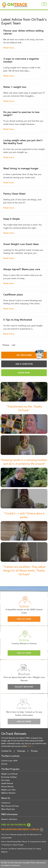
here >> (31, 746)
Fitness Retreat (7, 787)
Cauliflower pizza (13, 295)
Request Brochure (24, 687)
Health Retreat (7, 783)
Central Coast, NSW (9, 761)
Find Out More (24, 619)
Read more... (9, 48)
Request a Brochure (9, 819)
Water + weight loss (15, 87)
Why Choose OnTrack (10, 806)
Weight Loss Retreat (9, 774)
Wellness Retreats (8, 793)
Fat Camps (6, 780)
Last (14, 345)
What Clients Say (8, 809)
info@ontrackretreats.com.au (22, 830)
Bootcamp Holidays (9, 777)
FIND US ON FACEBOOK (16, 825)
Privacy (34, 751)
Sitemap (21, 751)
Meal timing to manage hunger (21, 169)
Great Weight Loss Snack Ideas (21, 244)
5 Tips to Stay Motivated (18, 320)
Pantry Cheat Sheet (14, 194)
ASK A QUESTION (24, 364)
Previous (6, 345)
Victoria (4, 764)
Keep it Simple (11, 219)
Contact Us (6, 751)
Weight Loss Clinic (8, 790)
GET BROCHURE (30, 355)
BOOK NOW (24, 373)
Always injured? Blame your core (22, 270)
